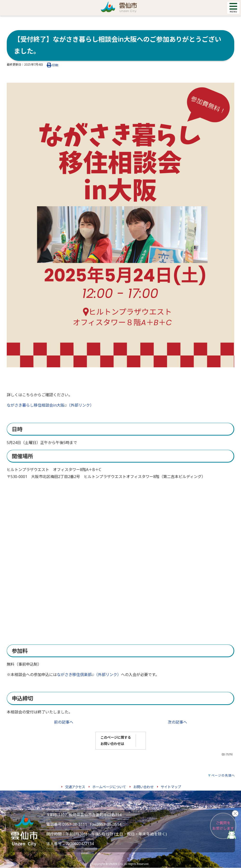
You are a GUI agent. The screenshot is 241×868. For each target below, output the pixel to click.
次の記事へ (177, 722)
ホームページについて (109, 787)
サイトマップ (171, 787)
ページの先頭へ (223, 775)
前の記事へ (64, 722)
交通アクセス (75, 787)
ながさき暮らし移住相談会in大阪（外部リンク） (50, 405)
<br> (102, 556)
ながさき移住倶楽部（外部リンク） (89, 675)
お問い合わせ (143, 787)
